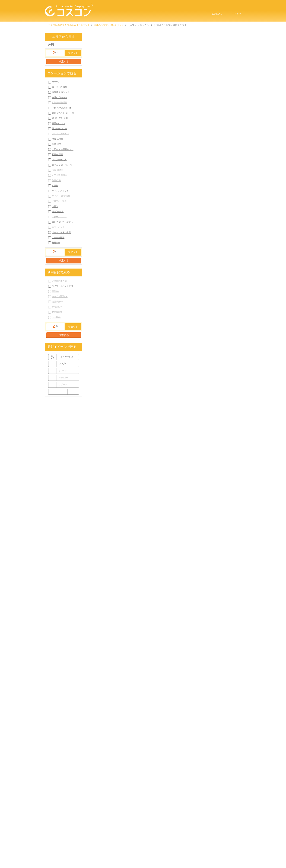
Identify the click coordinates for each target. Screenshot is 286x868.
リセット (73, 53)
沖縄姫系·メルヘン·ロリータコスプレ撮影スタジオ (210, 785)
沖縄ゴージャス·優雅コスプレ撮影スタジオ (150, 781)
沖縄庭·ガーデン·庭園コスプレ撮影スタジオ (109, 790)
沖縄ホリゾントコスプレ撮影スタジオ (106, 781)
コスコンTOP (115, 850)
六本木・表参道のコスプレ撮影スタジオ (139, 90)
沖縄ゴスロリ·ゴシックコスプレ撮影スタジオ (198, 781)
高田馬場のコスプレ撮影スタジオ (204, 94)
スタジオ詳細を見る (164, 255)
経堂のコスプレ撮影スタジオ (211, 90)
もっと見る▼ (164, 99)
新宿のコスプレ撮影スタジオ (101, 90)
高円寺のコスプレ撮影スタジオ (102, 94)
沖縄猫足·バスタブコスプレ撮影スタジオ (155, 790)
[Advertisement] (164, 457)
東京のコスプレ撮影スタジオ (101, 85)
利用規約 (140, 850)
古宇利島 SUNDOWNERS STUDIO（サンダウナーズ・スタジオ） (123, 517)
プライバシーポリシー (171, 850)
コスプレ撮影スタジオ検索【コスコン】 (69, 25)
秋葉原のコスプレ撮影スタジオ (199, 85)
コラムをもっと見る (164, 707)
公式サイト (233, 173)
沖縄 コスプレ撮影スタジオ (105, 136)
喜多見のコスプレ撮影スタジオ (178, 90)
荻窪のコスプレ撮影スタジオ (136, 94)
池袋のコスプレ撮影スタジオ (165, 85)
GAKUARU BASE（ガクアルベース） (122, 131)
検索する (64, 61)
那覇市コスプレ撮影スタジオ (101, 825)
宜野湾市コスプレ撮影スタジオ (134, 825)
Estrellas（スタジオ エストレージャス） (192, 517)
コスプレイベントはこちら (191, 856)
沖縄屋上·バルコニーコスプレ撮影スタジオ (200, 790)
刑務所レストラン (104, 280)
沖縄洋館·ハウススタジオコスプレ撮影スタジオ (157, 785)
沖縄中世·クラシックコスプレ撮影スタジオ (109, 785)
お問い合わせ (156, 856)
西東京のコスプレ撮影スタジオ (169, 94)
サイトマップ (203, 850)
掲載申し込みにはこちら (122, 856)
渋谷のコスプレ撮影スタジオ (133, 85)
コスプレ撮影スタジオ (117, 575)
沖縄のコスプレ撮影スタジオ (109, 25)
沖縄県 (167, 142)
